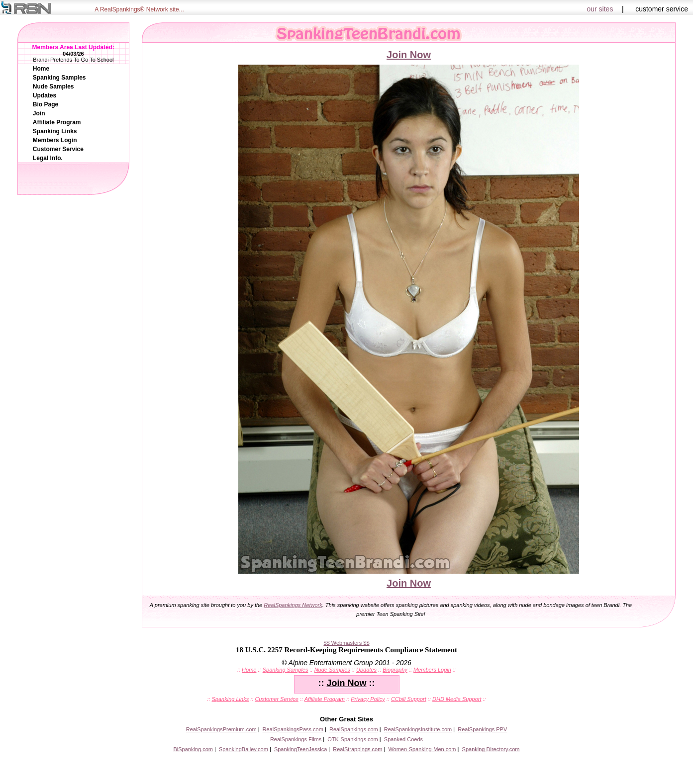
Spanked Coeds (403, 739)
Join (39, 113)
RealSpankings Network (293, 605)
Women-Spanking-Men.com (422, 749)
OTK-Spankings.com (352, 739)
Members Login (55, 140)
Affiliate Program (57, 122)
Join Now (409, 55)
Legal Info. (48, 158)
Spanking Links (55, 131)
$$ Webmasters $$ (346, 643)
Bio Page (46, 104)
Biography (395, 670)
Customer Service (58, 149)
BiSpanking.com (193, 749)
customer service (662, 9)
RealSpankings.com (354, 729)
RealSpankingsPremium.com (221, 729)
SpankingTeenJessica (300, 749)
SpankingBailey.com (244, 749)
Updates (45, 95)
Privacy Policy (368, 699)
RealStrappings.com (357, 749)
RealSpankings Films (296, 739)
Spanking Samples (59, 78)
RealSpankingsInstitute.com (418, 729)
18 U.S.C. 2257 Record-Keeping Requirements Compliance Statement (346, 650)
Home (41, 69)
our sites (600, 9)
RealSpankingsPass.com (293, 729)
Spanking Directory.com (491, 749)
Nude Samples (53, 87)
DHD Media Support (457, 699)
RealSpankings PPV (482, 729)
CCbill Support (409, 699)
